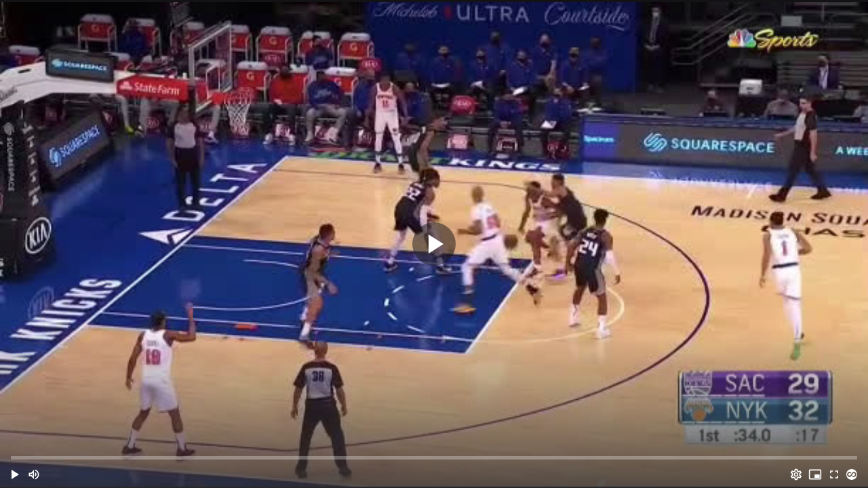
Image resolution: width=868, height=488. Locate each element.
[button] (15, 474)
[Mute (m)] (34, 474)
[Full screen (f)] (834, 474)
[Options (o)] (796, 474)
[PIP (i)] (815, 474)
